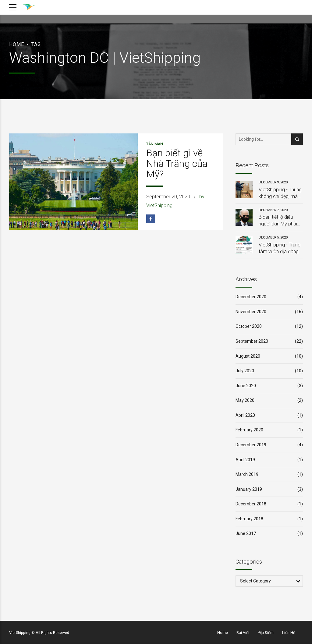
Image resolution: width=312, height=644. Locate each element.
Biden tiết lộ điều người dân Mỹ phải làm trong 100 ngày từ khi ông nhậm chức (279, 221)
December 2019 (251, 445)
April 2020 (245, 415)
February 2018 (249, 519)
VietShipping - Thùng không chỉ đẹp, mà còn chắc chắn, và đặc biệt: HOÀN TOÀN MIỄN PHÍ (280, 193)
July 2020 (245, 371)
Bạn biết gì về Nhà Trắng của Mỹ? (177, 164)
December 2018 (251, 504)
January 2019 (249, 489)
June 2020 (246, 386)
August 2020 (248, 356)
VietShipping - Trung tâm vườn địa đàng (280, 248)
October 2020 (249, 326)
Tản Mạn (155, 144)
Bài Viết (243, 633)
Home (17, 44)
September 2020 (252, 341)
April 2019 (245, 460)
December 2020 (251, 297)
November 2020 (251, 312)
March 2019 (247, 474)
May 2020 (245, 400)
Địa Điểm (266, 633)
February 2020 (249, 430)
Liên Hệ (289, 633)
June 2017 (246, 533)
